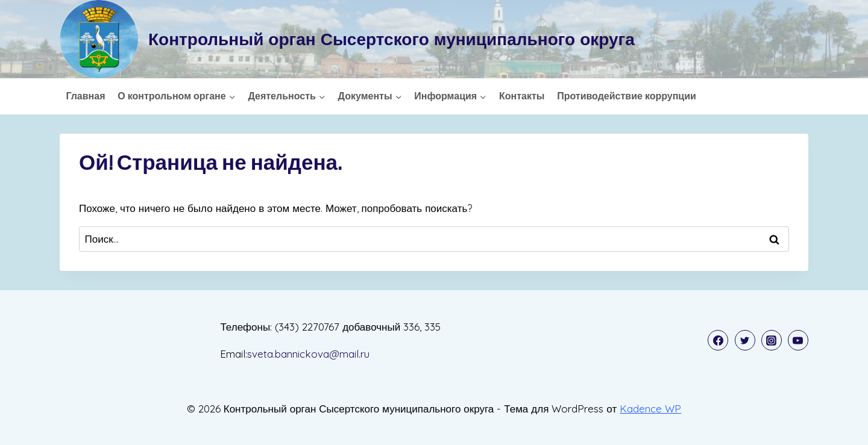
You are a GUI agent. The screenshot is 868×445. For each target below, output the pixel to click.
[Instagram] (772, 340)
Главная (85, 96)
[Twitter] (745, 340)
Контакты (522, 96)
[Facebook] (718, 340)
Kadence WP (650, 409)
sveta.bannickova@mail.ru (308, 354)
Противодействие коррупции (627, 96)
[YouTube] (798, 340)
